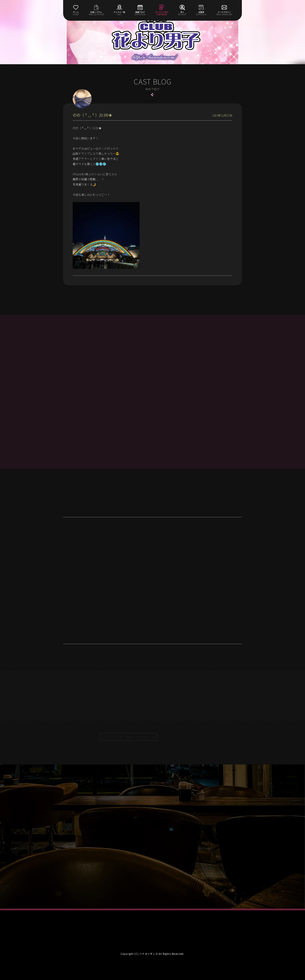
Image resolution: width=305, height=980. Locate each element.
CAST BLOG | (127, 737)
